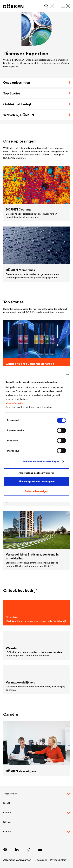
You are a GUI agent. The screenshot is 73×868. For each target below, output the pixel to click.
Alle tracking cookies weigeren (36, 473)
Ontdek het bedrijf (37, 104)
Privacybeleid (58, 860)
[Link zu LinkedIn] (17, 850)
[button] (36, 795)
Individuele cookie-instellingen (41, 461)
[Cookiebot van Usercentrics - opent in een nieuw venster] (55, 374)
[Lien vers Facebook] (5, 850)
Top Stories (37, 93)
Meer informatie (14, 403)
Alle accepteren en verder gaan (36, 481)
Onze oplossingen (37, 83)
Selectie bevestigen (37, 491)
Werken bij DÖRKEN (37, 115)
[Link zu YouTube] (40, 850)
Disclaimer (41, 860)
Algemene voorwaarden (17, 860)
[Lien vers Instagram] (28, 850)
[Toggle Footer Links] (36, 833)
